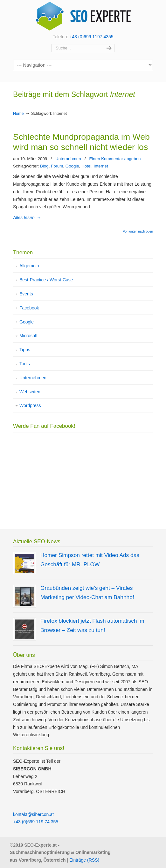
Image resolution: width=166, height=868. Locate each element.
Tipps (25, 350)
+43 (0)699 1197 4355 (91, 37)
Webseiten (30, 392)
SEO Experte (83, 16)
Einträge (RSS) (84, 860)
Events (26, 294)
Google (72, 166)
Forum (57, 166)
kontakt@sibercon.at (33, 814)
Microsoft (28, 336)
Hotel (86, 166)
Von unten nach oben (138, 232)
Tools (25, 364)
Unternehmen (68, 159)
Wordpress (30, 405)
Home (18, 114)
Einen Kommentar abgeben (115, 159)
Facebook (29, 308)
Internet (101, 166)
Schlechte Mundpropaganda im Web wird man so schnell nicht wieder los (81, 142)
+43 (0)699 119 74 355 (36, 822)
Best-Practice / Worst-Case (46, 280)
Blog (44, 166)
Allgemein (29, 266)
